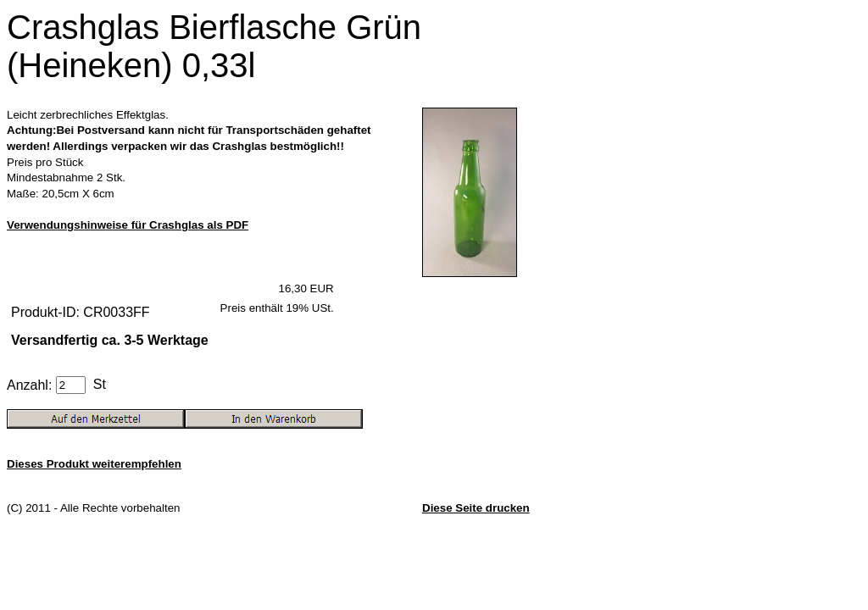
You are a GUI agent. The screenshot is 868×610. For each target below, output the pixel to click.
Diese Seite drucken (476, 508)
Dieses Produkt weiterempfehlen (94, 464)
